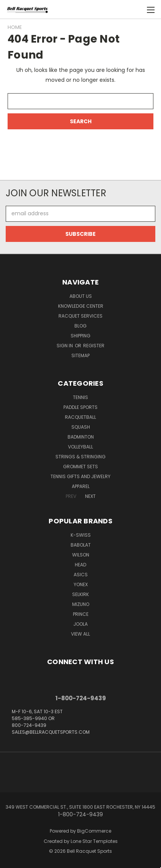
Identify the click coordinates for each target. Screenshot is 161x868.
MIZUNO (81, 604)
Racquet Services (80, 316)
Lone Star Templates (94, 841)
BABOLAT (81, 545)
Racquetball (80, 417)
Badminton (81, 437)
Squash (81, 427)
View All (80, 634)
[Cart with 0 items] (135, 10)
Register (94, 346)
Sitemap (80, 355)
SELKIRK (80, 594)
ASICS (81, 575)
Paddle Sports (80, 407)
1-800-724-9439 (81, 698)
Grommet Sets (80, 467)
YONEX (81, 584)
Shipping (80, 336)
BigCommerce (94, 831)
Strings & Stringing (80, 457)
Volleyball (80, 447)
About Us (81, 296)
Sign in (65, 346)
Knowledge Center (81, 306)
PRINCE (81, 614)
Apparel (81, 486)
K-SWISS (81, 535)
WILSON (81, 555)
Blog (80, 326)
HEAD (80, 565)
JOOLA (80, 624)
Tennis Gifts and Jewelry (80, 476)
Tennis (80, 397)
